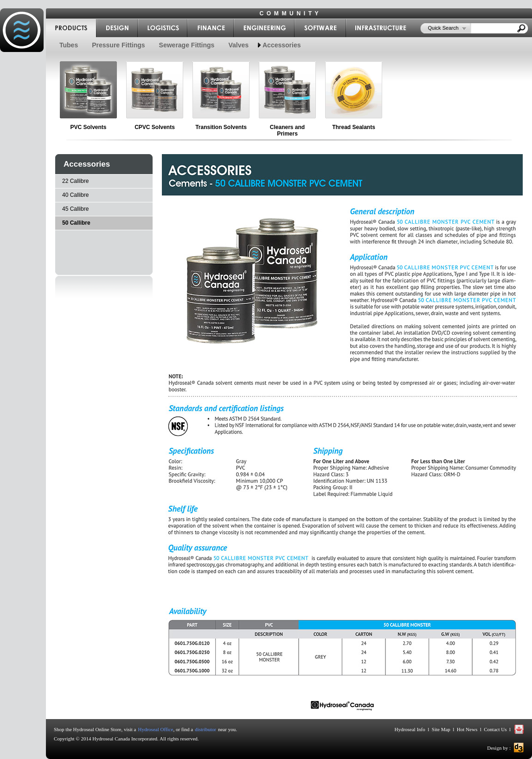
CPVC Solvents (155, 127)
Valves (238, 45)
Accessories (282, 45)
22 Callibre (75, 181)
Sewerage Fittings (187, 45)
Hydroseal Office (156, 729)
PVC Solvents (88, 127)
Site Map (441, 729)
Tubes (69, 45)
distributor (205, 729)
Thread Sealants (354, 127)
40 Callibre (75, 195)
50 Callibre (76, 223)
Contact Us (495, 729)
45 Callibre (75, 209)
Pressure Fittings (118, 45)
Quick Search (443, 28)
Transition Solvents (221, 127)
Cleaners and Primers (287, 130)
